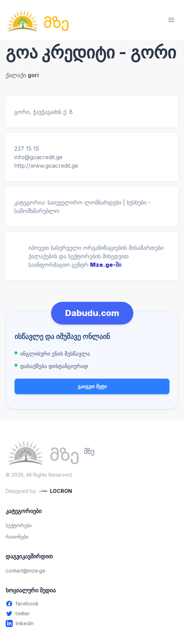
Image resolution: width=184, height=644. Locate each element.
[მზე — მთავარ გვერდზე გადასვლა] (38, 20)
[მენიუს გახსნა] (171, 20)
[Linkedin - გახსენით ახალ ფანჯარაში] (92, 623)
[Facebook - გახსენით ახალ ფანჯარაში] (92, 604)
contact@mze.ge (26, 571)
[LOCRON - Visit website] (55, 491)
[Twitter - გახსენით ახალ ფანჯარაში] (92, 614)
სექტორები (19, 525)
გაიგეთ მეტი (92, 386)
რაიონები (17, 537)
